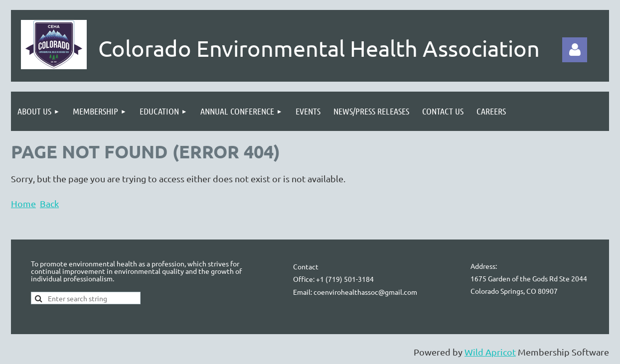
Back (49, 203)
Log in (575, 50)
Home (23, 203)
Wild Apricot (490, 352)
